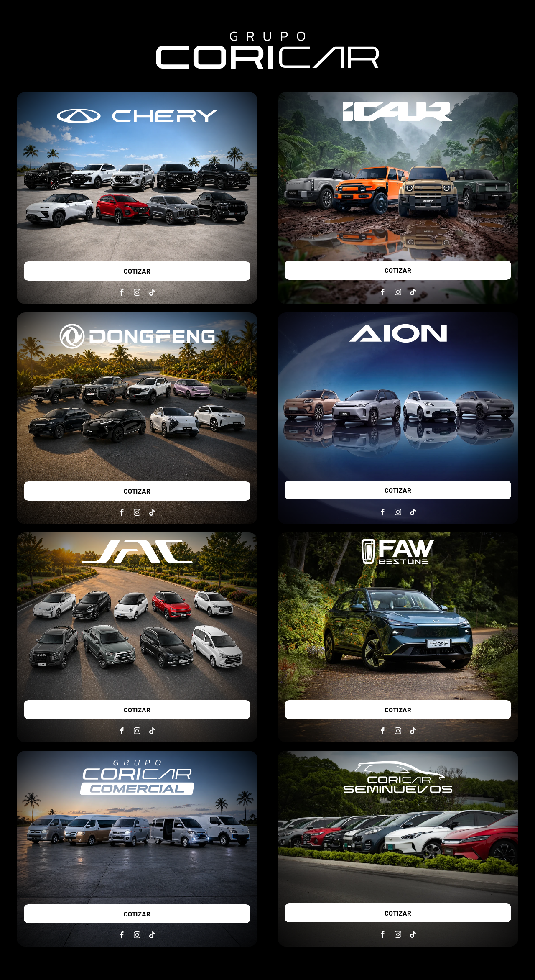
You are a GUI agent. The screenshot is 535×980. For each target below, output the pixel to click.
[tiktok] (152, 292)
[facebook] (122, 292)
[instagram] (137, 292)
